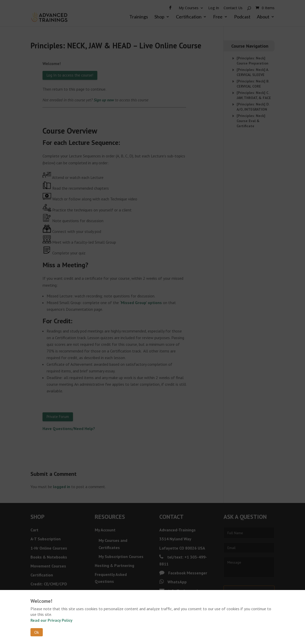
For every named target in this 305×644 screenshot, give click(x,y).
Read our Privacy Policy (51, 620)
